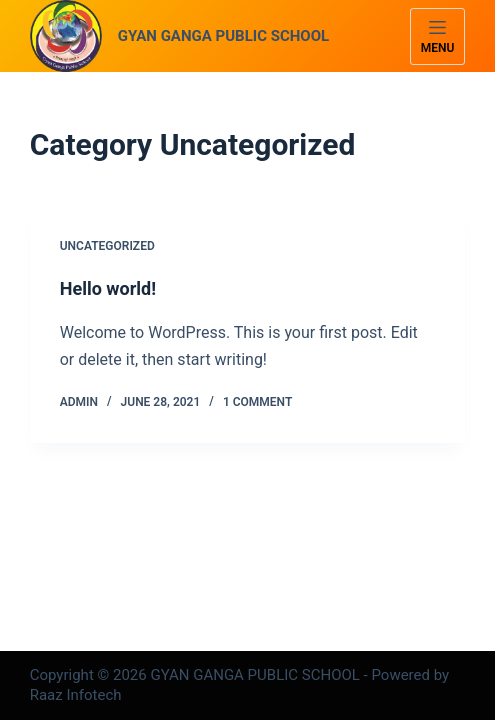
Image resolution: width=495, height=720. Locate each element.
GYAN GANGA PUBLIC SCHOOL (223, 36)
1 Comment (257, 402)
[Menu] (438, 36)
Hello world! (108, 288)
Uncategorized (107, 246)
